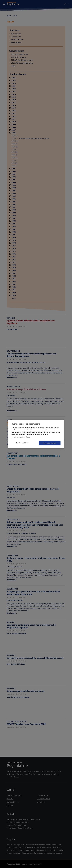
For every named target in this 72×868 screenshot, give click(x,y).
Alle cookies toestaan (50, 443)
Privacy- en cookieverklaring (21, 437)
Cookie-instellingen (22, 443)
